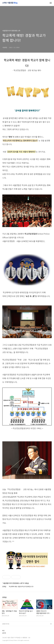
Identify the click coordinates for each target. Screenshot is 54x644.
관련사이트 (6, 624)
